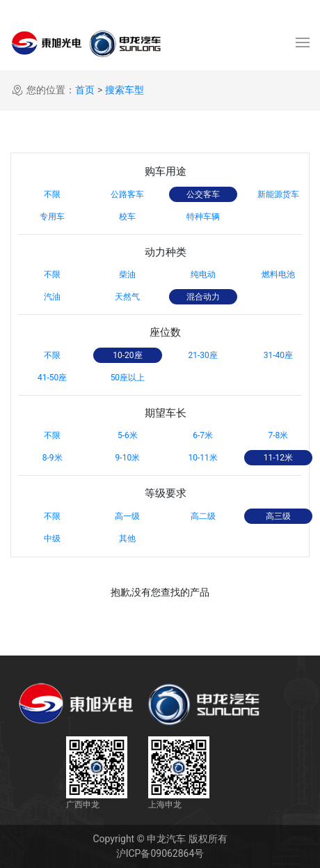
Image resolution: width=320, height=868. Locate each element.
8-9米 (53, 458)
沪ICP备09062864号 (160, 853)
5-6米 (128, 435)
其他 (127, 538)
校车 (127, 217)
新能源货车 (278, 194)
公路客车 (127, 194)
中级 (52, 538)
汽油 (52, 297)
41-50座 (52, 378)
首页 (85, 90)
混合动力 (203, 297)
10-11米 (202, 458)
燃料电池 (278, 274)
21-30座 (202, 355)
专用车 (52, 217)
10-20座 (127, 355)
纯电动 (203, 274)
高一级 (127, 516)
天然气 (127, 297)
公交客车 (203, 194)
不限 (52, 194)
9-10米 (128, 458)
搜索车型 (125, 90)
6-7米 (203, 435)
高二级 (203, 516)
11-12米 (278, 458)
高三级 (278, 516)
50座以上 (128, 378)
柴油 (127, 274)
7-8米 (278, 435)
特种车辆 (203, 217)
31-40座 (278, 355)
